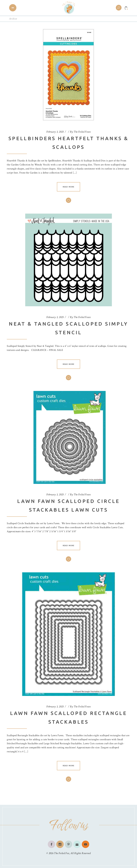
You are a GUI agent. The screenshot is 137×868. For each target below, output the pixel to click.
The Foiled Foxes (82, 132)
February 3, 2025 (55, 132)
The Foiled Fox (62, 853)
